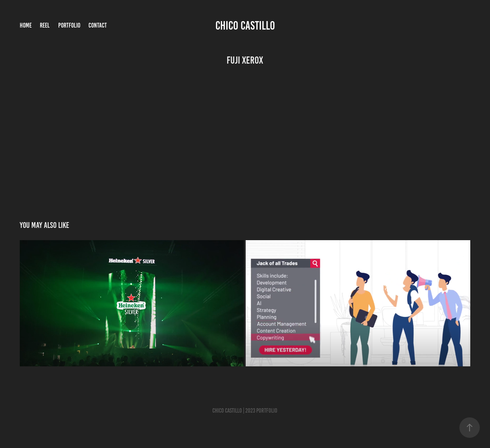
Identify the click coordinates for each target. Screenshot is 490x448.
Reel (45, 25)
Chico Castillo (245, 26)
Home (26, 25)
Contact (98, 25)
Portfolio (69, 25)
